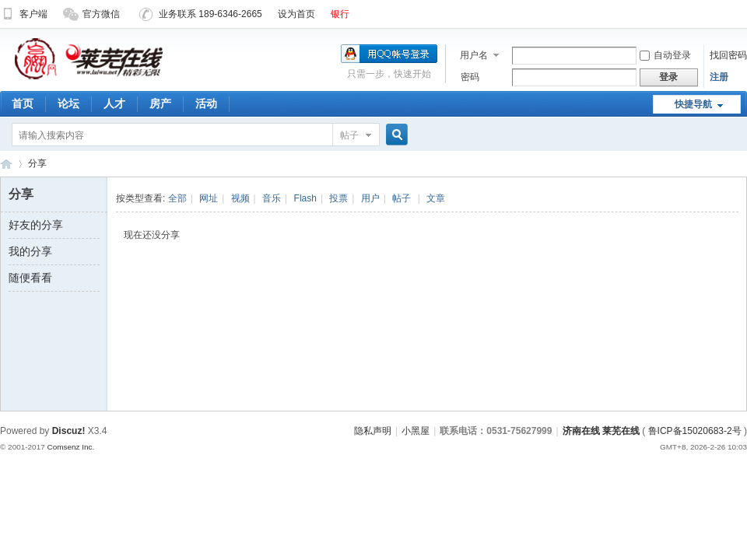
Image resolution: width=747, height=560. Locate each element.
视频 (240, 198)
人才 (114, 103)
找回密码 (728, 55)
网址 (209, 198)
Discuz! (69, 431)
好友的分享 (36, 225)
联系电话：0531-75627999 (496, 431)
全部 (177, 198)
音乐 (272, 198)
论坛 (68, 103)
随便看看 (30, 278)
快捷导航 (693, 104)
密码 (470, 77)
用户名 (474, 55)
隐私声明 (373, 431)
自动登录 (665, 55)
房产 (160, 103)
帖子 (349, 135)
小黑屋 (416, 431)
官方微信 (91, 14)
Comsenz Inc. (70, 447)
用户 (370, 198)
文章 (436, 198)
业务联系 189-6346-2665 (201, 14)
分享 (37, 163)
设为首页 (296, 14)
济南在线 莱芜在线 (6, 164)
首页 (23, 103)
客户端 (24, 14)
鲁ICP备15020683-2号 (695, 431)
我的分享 (30, 251)
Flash (305, 198)
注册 (719, 77)
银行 (340, 14)
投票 (338, 198)
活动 (206, 103)
